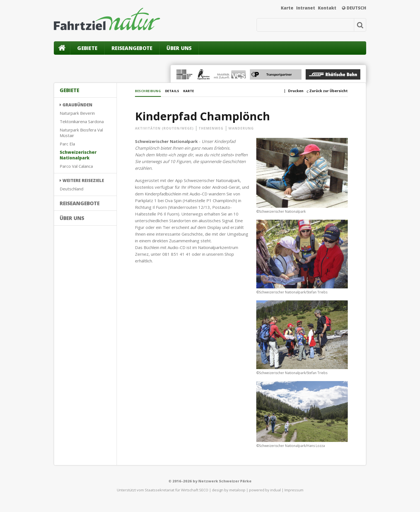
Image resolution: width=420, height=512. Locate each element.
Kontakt (327, 8)
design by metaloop (229, 491)
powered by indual (265, 491)
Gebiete (87, 48)
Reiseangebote (132, 48)
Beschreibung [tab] (150, 91)
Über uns (179, 48)
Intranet (306, 8)
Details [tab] (180, 91)
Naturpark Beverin (77, 113)
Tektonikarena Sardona (82, 121)
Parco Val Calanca (76, 166)
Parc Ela (67, 144)
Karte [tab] (202, 91)
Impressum (294, 491)
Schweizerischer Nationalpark (78, 155)
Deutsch (354, 8)
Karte (287, 8)
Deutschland (72, 189)
